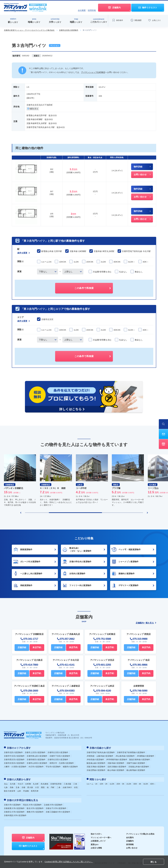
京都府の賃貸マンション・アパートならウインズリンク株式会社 (29, 30)
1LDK (112, 783)
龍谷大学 (35, 806)
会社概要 (82, 10)
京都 (23, 786)
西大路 (30, 786)
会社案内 (130, 835)
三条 (75, 783)
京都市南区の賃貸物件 (36, 759)
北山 (6, 783)
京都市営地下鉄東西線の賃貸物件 (131, 752)
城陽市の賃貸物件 (70, 766)
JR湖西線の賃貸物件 (145, 755)
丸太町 (36, 783)
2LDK (129, 783)
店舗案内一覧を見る (146, 623)
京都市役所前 (56, 783)
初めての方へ (96, 832)
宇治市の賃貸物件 (53, 766)
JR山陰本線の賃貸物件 (125, 755)
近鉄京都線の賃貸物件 (117, 766)
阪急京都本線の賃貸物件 (140, 759)
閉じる (154, 862)
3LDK (146, 783)
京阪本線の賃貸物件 (116, 763)
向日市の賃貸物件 (36, 766)
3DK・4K (137, 783)
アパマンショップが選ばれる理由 (140, 832)
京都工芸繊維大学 (58, 810)
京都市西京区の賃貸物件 (14, 759)
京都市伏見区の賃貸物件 (14, 763)
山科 (19, 790)
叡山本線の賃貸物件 (116, 770)
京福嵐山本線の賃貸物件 (139, 766)
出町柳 (28, 783)
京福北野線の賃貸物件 (96, 770)
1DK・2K (104, 783)
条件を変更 (24, 253)
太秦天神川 (67, 786)
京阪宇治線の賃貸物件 (136, 763)
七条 (6, 786)
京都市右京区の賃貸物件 (58, 759)
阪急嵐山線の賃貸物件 (96, 763)
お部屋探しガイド (98, 839)
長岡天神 (35, 790)
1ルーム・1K (92, 783)
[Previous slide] (21, 513)
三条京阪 (67, 783)
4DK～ (153, 783)
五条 (18, 786)
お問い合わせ (132, 846)
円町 (53, 786)
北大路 (13, 783)
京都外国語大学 (15, 813)
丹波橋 (26, 790)
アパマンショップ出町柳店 (93, 72)
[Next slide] (147, 513)
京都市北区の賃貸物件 (13, 752)
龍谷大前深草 (10, 790)
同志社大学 (32, 803)
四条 (12, 786)
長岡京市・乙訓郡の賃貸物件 (62, 763)
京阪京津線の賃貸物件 (96, 766)
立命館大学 (53, 803)
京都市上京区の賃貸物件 (35, 752)
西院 (43, 786)
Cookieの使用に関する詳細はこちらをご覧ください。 (69, 862)
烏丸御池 (44, 783)
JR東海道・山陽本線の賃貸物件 (100, 755)
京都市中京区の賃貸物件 (14, 755)
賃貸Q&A (95, 842)
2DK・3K (120, 783)
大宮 (37, 786)
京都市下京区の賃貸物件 (60, 755)
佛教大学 (35, 810)
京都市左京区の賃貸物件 (69, 30)
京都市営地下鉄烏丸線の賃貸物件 (101, 752)
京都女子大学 (56, 806)
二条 (58, 786)
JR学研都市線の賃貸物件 (117, 759)
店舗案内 (130, 839)
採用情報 (92, 10)
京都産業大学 (14, 806)
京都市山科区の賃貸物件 (37, 763)
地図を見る (33, 109)
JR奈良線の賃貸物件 (95, 759)
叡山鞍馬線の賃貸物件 (136, 770)
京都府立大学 (14, 810)
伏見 (76, 786)
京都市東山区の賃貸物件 (37, 755)
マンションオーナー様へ (101, 835)
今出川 (20, 783)
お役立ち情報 (96, 846)
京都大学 (12, 803)
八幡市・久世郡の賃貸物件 (15, 766)
